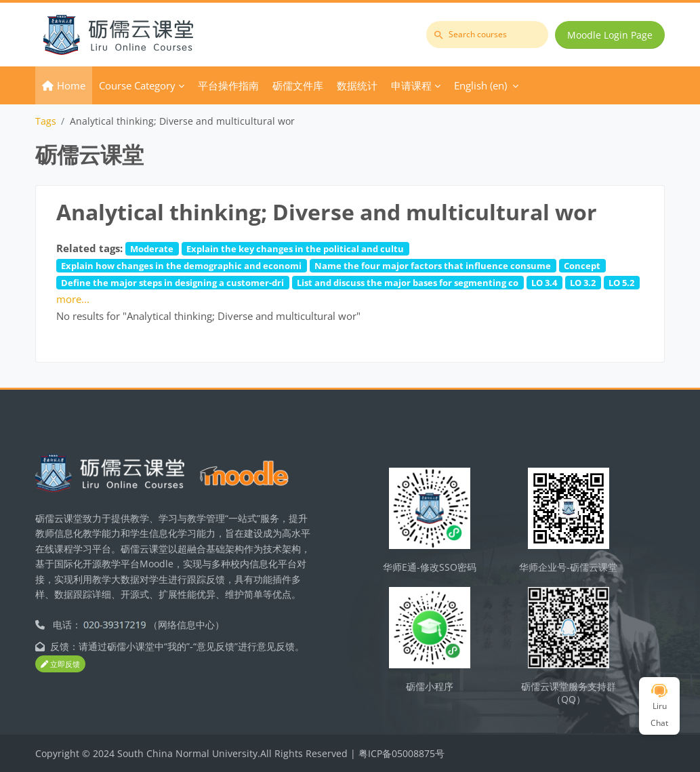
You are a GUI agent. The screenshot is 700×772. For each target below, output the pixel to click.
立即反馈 (60, 664)
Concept (582, 266)
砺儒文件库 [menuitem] (298, 85)
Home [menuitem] (71, 85)
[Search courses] (487, 35)
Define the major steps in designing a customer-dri (172, 283)
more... (73, 299)
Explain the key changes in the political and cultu (295, 249)
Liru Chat (659, 706)
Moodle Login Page (610, 35)
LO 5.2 (621, 283)
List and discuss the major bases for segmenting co (408, 283)
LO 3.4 (544, 283)
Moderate (152, 249)
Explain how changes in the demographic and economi (181, 266)
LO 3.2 (583, 283)
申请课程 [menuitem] (411, 85)
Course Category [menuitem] (137, 85)
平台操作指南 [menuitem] (228, 85)
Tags (46, 121)
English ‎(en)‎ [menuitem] (480, 85)
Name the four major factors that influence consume (433, 266)
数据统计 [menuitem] (357, 85)
